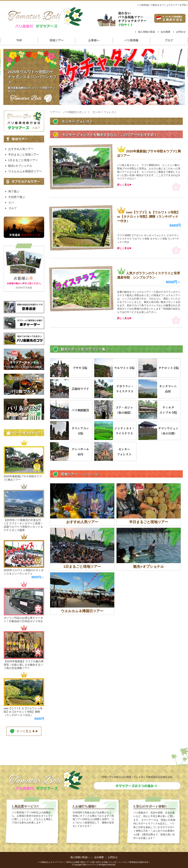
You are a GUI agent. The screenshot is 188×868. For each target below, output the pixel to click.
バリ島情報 (131, 40)
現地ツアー (57, 40)
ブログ (169, 40)
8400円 (175, 225)
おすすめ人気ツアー (21, 149)
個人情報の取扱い (80, 857)
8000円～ (173, 282)
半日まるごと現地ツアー (24, 154)
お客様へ (94, 40)
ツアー (54, 112)
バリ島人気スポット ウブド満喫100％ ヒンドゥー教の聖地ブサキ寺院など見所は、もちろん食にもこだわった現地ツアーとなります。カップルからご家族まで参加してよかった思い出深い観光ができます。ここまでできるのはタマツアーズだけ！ (149, 172)
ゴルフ (12, 208)
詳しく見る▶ (124, 185)
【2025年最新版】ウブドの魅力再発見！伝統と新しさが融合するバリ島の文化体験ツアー (24, 665)
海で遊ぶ (14, 191)
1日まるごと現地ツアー (23, 160)
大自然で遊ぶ (17, 197)
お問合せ (181, 32)
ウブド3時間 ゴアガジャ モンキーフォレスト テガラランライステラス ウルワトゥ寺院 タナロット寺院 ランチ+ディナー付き (148, 239)
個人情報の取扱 (147, 32)
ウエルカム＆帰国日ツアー (25, 171)
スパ (11, 202)
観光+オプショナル (20, 166)
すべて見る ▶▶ (24, 731)
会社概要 (166, 32)
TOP (19, 40)
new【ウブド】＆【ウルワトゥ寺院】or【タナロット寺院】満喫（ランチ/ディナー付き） (149, 217)
